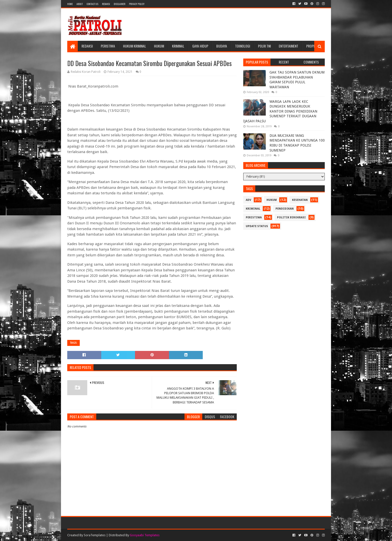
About (80, 4)
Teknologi (242, 46)
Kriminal (178, 46)
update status (257, 226)
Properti (313, 46)
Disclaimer (119, 4)
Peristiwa (108, 46)
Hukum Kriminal (134, 46)
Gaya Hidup (200, 46)
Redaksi (106, 4)
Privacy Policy (137, 4)
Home (70, 4)
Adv (248, 200)
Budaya (222, 46)
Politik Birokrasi (291, 217)
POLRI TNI (264, 46)
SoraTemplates (95, 535)
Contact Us (92, 4)
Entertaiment (288, 46)
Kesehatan (300, 200)
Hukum (159, 46)
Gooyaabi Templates (145, 535)
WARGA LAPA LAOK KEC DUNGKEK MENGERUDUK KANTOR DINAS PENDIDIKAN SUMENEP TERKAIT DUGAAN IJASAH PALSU (280, 111)
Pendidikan (285, 209)
